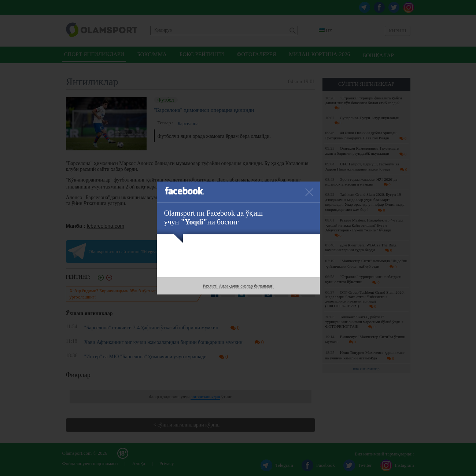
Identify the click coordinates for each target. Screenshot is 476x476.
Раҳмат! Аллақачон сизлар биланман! (238, 286)
